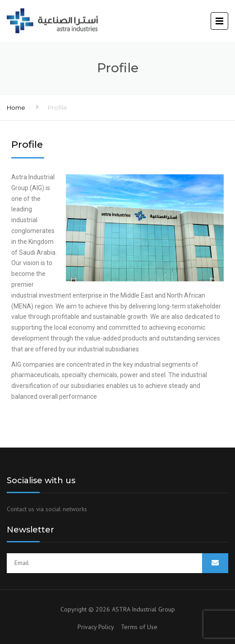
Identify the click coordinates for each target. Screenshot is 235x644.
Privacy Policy (99, 627)
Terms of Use (139, 627)
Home (16, 107)
